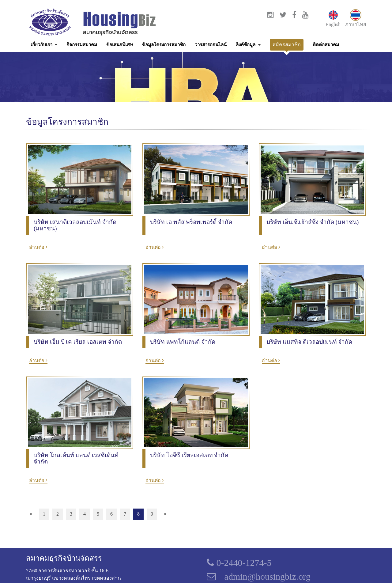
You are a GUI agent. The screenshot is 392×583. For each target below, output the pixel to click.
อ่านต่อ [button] (38, 247)
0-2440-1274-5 (239, 563)
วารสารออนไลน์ (211, 45)
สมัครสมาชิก (287, 45)
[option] (196, 320)
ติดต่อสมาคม (326, 45)
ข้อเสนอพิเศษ (120, 45)
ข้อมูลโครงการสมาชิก (164, 45)
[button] (44, 45)
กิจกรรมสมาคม (82, 45)
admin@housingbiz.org (268, 576)
